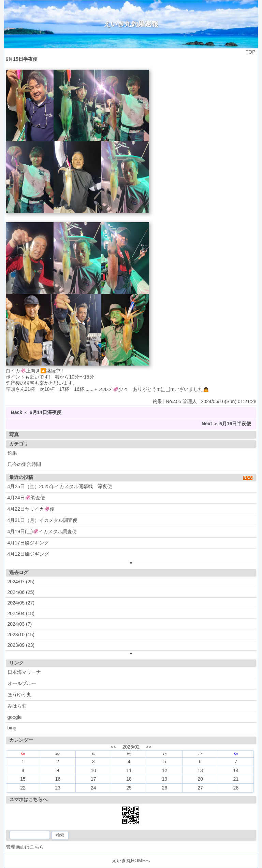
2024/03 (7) (20, 624)
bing (12, 728)
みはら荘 (17, 706)
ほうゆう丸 (19, 695)
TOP (251, 52)
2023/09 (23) (21, 645)
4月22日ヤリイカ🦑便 (31, 509)
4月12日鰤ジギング (28, 554)
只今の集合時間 (24, 464)
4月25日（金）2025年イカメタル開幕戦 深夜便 (60, 486)
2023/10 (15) (21, 635)
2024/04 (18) (21, 613)
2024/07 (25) (21, 582)
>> (148, 747)
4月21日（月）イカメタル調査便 (42, 520)
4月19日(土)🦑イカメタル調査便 (42, 531)
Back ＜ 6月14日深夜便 (36, 412)
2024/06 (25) (21, 592)
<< (113, 747)
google (15, 717)
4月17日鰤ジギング (28, 543)
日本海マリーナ (24, 672)
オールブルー (22, 683)
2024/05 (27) (21, 603)
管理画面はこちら (25, 847)
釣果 (12, 453)
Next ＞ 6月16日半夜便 (226, 424)
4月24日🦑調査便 (26, 498)
